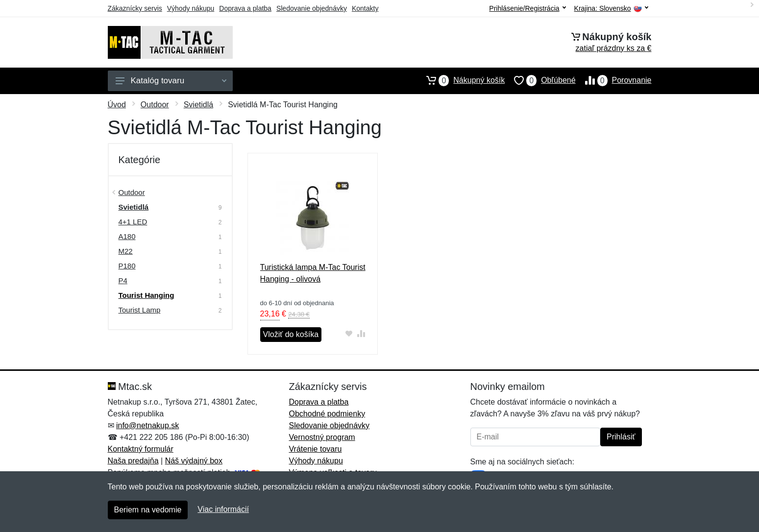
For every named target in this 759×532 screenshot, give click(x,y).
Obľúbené (540, 80)
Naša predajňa (133, 461)
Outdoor (155, 105)
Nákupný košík (461, 80)
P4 (123, 280)
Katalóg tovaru (171, 81)
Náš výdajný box (194, 461)
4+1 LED (133, 222)
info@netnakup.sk (147, 425)
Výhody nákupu (191, 8)
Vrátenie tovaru (316, 449)
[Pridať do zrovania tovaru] (361, 333)
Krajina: (611, 9)
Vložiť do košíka (291, 334)
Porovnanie (614, 80)
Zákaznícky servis (135, 8)
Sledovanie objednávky (312, 8)
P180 (127, 266)
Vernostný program (322, 437)
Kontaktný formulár (141, 449)
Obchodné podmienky (327, 414)
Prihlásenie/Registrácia (527, 8)
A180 (127, 236)
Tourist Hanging (147, 295)
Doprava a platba (245, 8)
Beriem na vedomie (148, 510)
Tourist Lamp (140, 310)
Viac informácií (223, 509)
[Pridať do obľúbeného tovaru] (349, 333)
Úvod (117, 105)
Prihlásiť (621, 437)
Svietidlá (198, 105)
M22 (126, 251)
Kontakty (365, 8)
